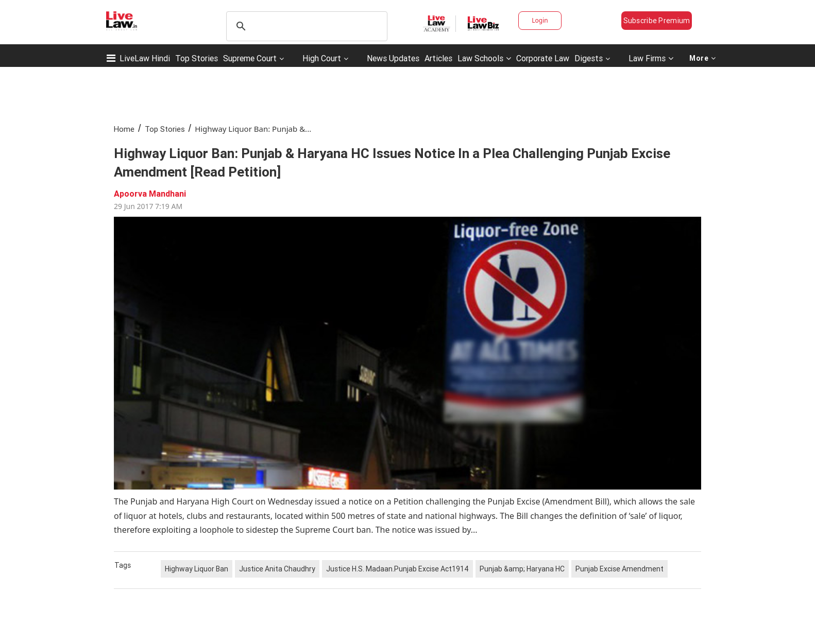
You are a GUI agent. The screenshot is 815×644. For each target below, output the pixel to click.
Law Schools (484, 58)
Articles (438, 58)
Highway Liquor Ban (197, 569)
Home (124, 129)
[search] (305, 26)
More (703, 58)
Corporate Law (543, 58)
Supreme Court (250, 58)
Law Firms (651, 58)
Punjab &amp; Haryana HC (522, 569)
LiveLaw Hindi (145, 58)
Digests (589, 58)
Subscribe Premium (657, 21)
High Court (322, 58)
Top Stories (197, 58)
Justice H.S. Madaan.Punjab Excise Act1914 (397, 569)
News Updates (393, 58)
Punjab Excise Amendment (619, 569)
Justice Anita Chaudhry (277, 569)
